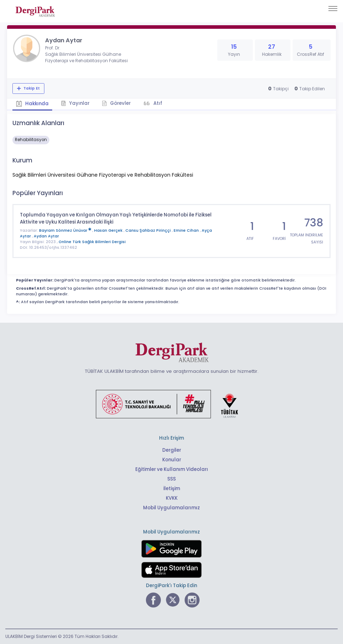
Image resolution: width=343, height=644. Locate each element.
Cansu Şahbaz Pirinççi (149, 230)
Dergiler (172, 450)
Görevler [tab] (116, 103)
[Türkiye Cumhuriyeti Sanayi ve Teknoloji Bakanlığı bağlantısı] (171, 404)
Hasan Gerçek (109, 230)
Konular (172, 460)
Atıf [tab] (157, 103)
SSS (171, 479)
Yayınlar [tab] (75, 103)
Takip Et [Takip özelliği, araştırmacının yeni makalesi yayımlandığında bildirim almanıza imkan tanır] (31, 88)
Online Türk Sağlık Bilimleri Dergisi (92, 242)
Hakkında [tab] (32, 104)
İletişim (172, 489)
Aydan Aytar (46, 236)
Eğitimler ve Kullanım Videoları (172, 469)
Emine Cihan (187, 230)
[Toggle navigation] (333, 9)
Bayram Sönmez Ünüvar (66, 230)
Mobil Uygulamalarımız (171, 508)
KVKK (172, 498)
